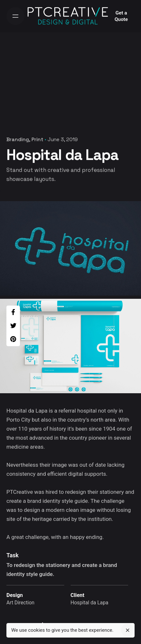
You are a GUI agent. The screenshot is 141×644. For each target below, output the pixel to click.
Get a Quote (121, 16)
